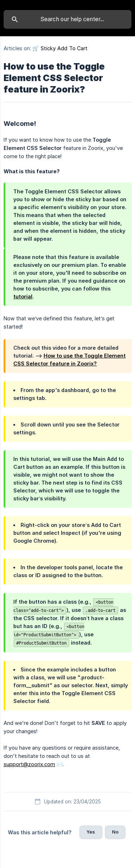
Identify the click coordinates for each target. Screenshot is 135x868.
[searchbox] (67, 19)
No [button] (115, 832)
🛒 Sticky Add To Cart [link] (60, 48)
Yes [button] (91, 832)
